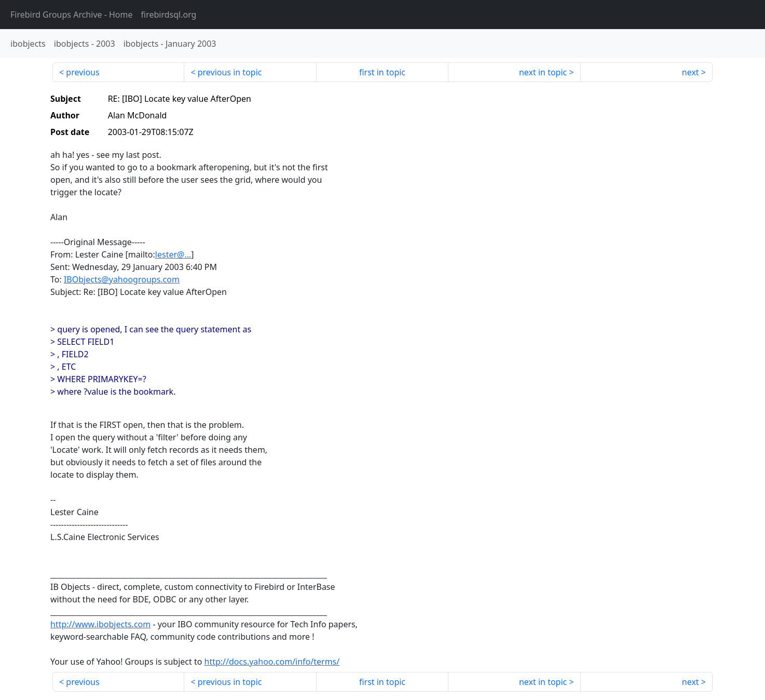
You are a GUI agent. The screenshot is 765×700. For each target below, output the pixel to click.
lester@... (173, 254)
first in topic (382, 72)
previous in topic (230, 72)
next (691, 72)
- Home (72, 15)
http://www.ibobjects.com (100, 624)
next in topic (543, 72)
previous (83, 72)
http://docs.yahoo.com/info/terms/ (272, 662)
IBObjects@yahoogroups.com (122, 279)
